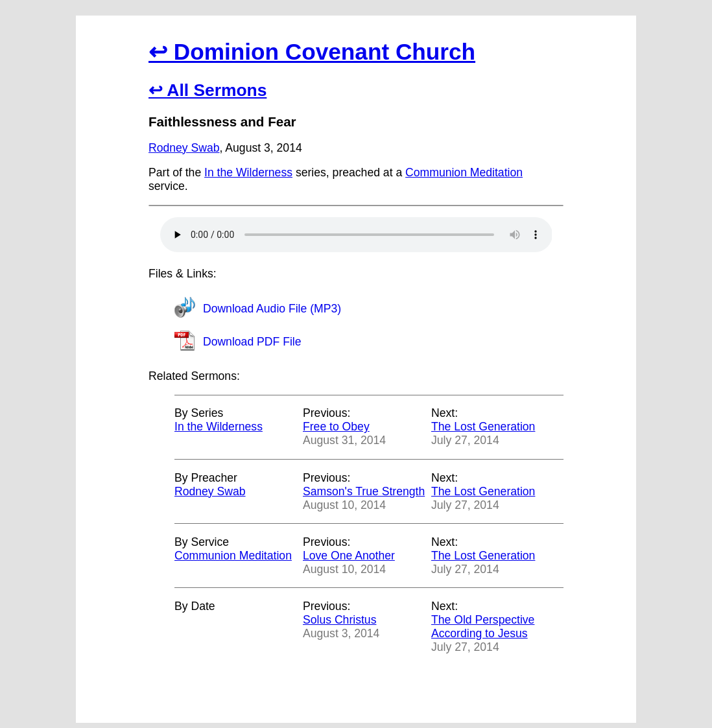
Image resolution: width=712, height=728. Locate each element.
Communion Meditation (464, 172)
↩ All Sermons (208, 90)
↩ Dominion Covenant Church (312, 52)
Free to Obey (336, 427)
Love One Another (349, 556)
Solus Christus (339, 620)
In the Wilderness (248, 172)
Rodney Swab (184, 148)
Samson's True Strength (364, 491)
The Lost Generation (483, 427)
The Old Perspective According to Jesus (483, 627)
